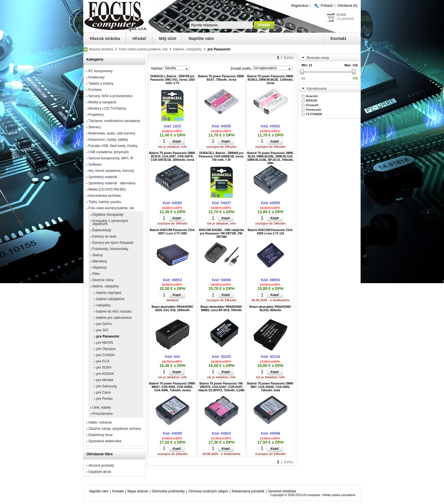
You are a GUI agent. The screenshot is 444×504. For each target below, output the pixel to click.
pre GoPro (104, 324)
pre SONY (104, 368)
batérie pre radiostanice (114, 318)
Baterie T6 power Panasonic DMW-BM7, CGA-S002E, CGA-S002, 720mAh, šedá (270, 387)
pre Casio (103, 392)
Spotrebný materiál (103, 177)
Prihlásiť (327, 6)
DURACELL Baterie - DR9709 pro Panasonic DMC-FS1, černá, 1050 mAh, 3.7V (172, 80)
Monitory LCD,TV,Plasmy (107, 108)
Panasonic (314, 110)
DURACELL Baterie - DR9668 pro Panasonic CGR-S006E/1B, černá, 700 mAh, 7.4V (222, 156)
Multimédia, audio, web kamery (112, 133)
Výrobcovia (317, 88)
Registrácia (300, 6)
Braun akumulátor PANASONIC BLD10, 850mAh (270, 308)
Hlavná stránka (105, 38)
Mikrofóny (100, 261)
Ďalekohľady (102, 230)
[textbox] (221, 25)
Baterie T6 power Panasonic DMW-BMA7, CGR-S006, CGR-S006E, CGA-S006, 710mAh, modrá (172, 387)
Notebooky (96, 77)
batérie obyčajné (109, 293)
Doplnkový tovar (101, 435)
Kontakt (338, 38)
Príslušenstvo (103, 414)
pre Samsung (106, 386)
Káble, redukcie (100, 422)
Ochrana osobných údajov (208, 491)
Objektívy (99, 268)
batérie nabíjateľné (110, 299)
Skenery (95, 127)
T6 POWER (314, 114)
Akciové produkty (101, 465)
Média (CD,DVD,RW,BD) (107, 189)
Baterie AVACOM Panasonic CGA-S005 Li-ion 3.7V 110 (270, 232)
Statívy (98, 255)
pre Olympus (106, 349)
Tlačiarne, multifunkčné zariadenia (114, 121)
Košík (341, 15)
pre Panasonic (108, 336)
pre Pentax (104, 399)
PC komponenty (100, 71)
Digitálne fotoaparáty (108, 215)
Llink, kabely (102, 407)
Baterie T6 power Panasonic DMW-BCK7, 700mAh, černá (221, 78)
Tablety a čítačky (101, 84)
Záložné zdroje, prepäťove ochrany (115, 429)
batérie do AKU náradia (114, 311)
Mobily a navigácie (102, 102)
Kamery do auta (104, 236)
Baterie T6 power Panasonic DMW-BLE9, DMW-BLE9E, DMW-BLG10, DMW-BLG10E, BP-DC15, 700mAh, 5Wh (270, 158)
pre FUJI (103, 361)
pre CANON (105, 355)
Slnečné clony (103, 280)
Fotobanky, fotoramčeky (110, 249)
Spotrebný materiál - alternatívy (112, 183)
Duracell (312, 105)
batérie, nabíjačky (188, 49)
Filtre (96, 274)
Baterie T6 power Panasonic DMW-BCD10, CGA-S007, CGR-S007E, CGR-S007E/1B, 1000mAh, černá (172, 156)
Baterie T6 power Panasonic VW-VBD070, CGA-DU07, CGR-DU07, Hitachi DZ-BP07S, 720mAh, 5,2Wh (221, 387)
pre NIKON (105, 343)
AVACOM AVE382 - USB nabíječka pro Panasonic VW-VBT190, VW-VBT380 (221, 233)
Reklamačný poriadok (248, 491)
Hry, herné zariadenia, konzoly (111, 171)
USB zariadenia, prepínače (109, 152)
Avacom (312, 96)
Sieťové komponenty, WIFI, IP (111, 158)
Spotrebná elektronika (105, 441)
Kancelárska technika (104, 196)
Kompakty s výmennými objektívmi (110, 222)
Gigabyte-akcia (100, 472)
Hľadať (140, 38)
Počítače (95, 90)
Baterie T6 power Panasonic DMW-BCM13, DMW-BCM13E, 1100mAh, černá (270, 80)
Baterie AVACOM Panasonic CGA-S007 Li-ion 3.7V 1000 (172, 232)
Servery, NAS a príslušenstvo (110, 96)
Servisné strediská (282, 491)
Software (95, 165)
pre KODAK (105, 374)
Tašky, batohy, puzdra (105, 202)
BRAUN (311, 101)
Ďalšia (289, 58)
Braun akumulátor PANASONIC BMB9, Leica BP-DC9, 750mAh (221, 308)
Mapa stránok (138, 491)
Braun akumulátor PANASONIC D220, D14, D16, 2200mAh (172, 308)
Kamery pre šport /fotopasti (113, 243)
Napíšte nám (201, 38)
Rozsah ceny (318, 58)
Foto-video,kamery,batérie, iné (143, 49)
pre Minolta (105, 380)
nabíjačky (103, 305)
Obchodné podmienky (168, 491)
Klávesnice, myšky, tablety (108, 140)
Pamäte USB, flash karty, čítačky (113, 146)
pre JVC (102, 330)
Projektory (96, 115)
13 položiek (345, 19)
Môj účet (167, 38)
